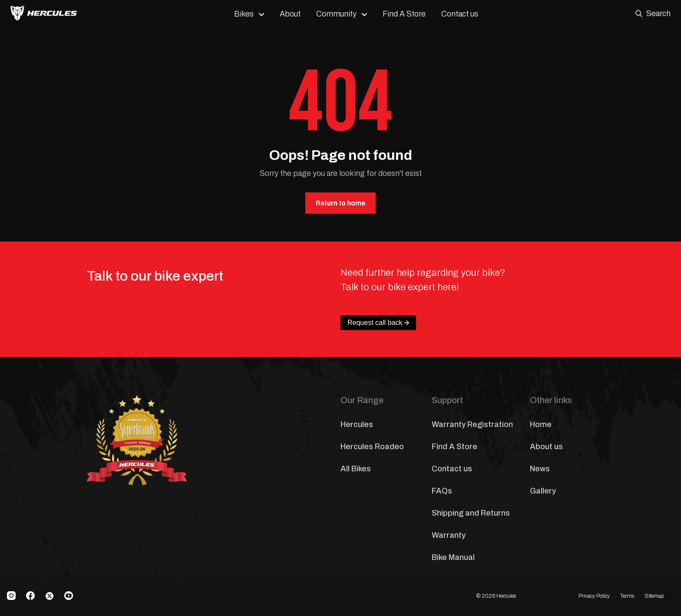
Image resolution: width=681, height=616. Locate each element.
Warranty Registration (472, 424)
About (290, 14)
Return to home (340, 203)
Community (336, 14)
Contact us (460, 14)
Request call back (378, 323)
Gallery (543, 491)
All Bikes (356, 469)
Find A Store (404, 14)
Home (541, 424)
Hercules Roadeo (372, 447)
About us (546, 447)
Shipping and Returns (471, 513)
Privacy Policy (594, 596)
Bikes (244, 14)
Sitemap (654, 596)
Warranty (449, 535)
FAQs (442, 491)
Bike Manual (453, 557)
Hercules (357, 424)
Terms (627, 596)
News (540, 469)
